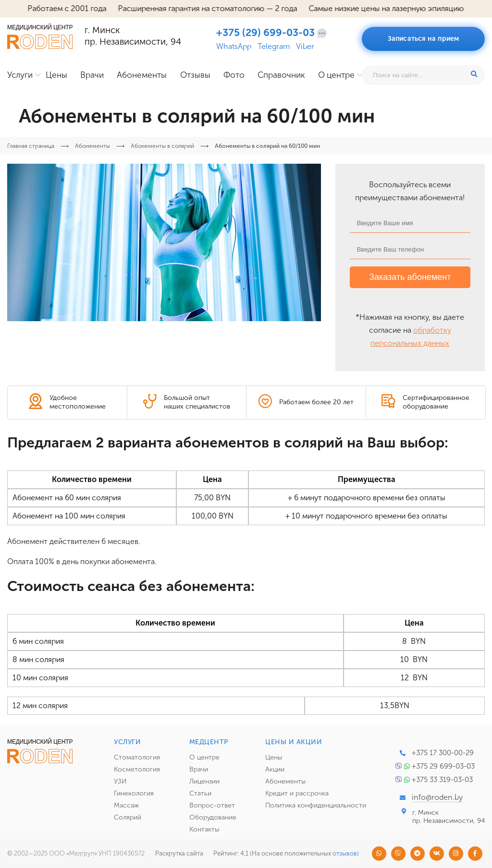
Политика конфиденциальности (316, 805)
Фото (234, 75)
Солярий (128, 817)
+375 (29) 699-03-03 (265, 33)
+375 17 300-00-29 (443, 753)
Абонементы (142, 75)
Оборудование (213, 817)
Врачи (92, 75)
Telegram (274, 47)
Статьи (200, 793)
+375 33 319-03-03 (442, 780)
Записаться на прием (424, 39)
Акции (275, 769)
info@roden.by (437, 797)
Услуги (20, 75)
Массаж (126, 805)
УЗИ (120, 781)
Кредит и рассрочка (297, 793)
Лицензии (204, 781)
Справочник (281, 75)
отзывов (345, 853)
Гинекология (134, 793)
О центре (336, 75)
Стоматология (137, 757)
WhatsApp (234, 47)
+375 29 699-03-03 (443, 766)
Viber (305, 47)
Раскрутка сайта (179, 853)
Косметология (137, 769)
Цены (56, 75)
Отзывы (195, 75)
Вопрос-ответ (212, 805)
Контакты (204, 829)
